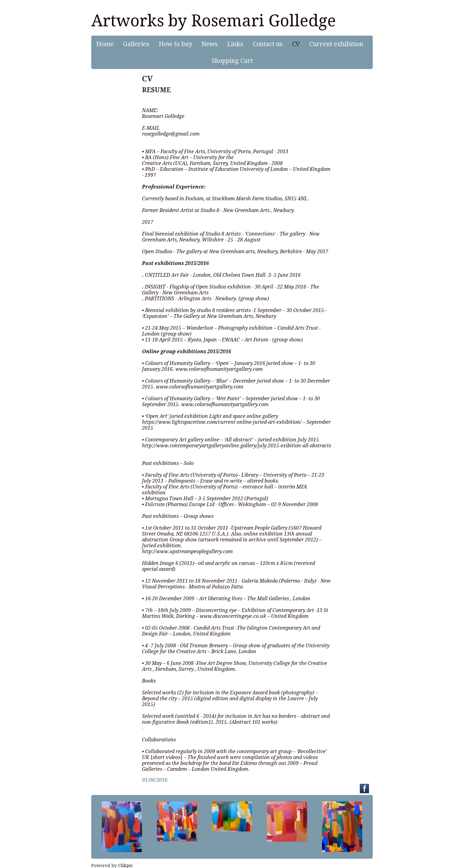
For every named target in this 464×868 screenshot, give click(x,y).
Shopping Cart (232, 61)
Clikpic (125, 866)
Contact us (268, 44)
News (210, 44)
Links (235, 44)
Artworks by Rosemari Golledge (214, 21)
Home (105, 44)
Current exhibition (336, 44)
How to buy (175, 44)
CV (296, 44)
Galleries (136, 44)
